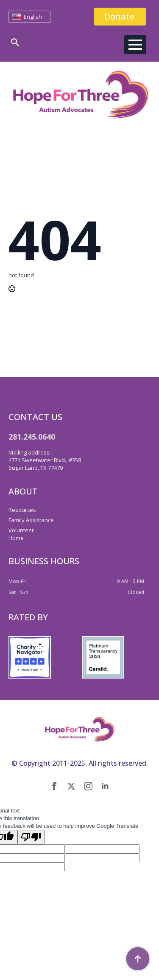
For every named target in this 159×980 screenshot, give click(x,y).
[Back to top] (138, 959)
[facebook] (54, 786)
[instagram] (88, 786)
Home (16, 538)
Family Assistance (31, 520)
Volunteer (21, 530)
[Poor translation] (31, 837)
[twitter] (71, 786)
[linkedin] (105, 786)
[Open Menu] (135, 45)
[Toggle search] (15, 42)
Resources (22, 510)
